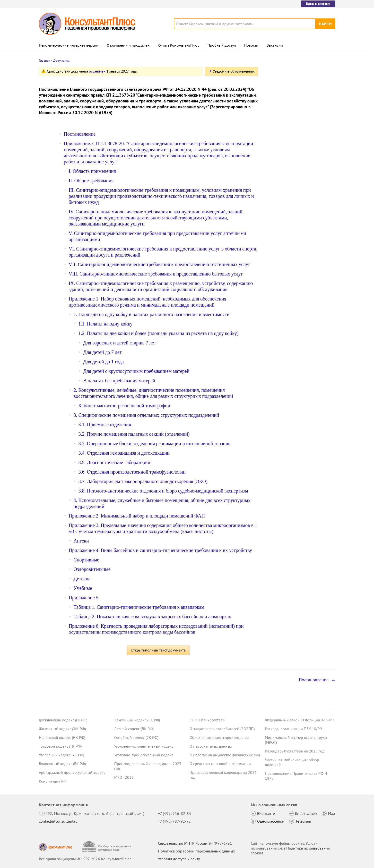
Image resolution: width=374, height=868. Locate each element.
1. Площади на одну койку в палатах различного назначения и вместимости (152, 314)
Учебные (83, 588)
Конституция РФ (53, 781)
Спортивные (87, 560)
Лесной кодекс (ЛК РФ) (134, 729)
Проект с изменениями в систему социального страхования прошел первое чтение (295, 121)
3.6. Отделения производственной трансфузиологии (132, 472)
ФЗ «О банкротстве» (207, 720)
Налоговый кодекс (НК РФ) (62, 737)
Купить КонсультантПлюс (178, 45)
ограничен (97, 71)
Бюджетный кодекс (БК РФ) (62, 764)
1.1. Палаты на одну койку (106, 324)
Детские (82, 579)
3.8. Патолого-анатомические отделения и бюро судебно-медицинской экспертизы (163, 491)
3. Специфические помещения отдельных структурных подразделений (146, 415)
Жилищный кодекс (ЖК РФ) (62, 729)
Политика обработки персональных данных (196, 851)
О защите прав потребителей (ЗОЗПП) (222, 729)
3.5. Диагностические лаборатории (114, 462)
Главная (45, 61)
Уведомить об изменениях (234, 71)
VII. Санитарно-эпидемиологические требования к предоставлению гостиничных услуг (160, 264)
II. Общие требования (91, 181)
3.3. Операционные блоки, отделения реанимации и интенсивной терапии (155, 443)
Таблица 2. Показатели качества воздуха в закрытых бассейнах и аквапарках (152, 617)
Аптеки (81, 541)
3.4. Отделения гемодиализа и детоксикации (124, 453)
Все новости (278, 190)
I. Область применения (92, 171)
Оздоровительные (92, 569)
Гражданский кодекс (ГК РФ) (63, 720)
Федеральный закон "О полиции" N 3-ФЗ (300, 720)
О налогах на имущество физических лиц (225, 755)
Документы (61, 61)
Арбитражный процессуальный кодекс (72, 772)
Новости (251, 45)
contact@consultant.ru (58, 821)
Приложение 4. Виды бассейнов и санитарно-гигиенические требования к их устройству (161, 550)
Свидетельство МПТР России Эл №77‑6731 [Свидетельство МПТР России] (195, 843)
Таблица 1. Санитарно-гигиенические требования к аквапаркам (139, 607)
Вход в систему (318, 4)
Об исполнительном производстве (219, 737)
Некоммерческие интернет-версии (69, 45)
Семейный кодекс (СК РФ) (136, 737)
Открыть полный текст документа (158, 650)
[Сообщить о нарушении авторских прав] (107, 847)
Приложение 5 (84, 598)
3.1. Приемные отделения (105, 425)
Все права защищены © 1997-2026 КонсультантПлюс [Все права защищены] (85, 859)
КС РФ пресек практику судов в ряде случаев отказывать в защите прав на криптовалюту (298, 95)
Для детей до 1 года (104, 362)
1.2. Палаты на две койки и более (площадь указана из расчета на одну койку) (159, 333)
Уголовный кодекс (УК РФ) (61, 755)
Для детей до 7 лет (103, 352)
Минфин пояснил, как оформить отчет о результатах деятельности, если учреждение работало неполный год (298, 174)
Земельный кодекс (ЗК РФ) (137, 720)
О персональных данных (211, 746)
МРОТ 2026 (124, 777)
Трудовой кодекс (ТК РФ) (60, 746)
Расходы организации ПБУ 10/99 (293, 729)
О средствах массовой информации (220, 764)
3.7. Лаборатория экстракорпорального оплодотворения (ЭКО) (143, 481)
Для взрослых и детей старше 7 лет (120, 343)
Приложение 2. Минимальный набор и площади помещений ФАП (137, 516)
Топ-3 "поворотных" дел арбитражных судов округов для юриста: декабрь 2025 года (298, 148)
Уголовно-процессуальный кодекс (144, 755)
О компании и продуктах (128, 45)
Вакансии (275, 45)
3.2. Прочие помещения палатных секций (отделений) (134, 434)
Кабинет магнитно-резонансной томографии (124, 406)
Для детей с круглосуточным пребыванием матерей (136, 371)
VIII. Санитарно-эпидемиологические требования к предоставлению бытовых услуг (156, 274)
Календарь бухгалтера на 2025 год (295, 751)
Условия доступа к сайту (179, 859)
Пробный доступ (222, 45)
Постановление (80, 134)
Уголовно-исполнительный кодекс (144, 746)
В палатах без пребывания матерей (119, 381)
